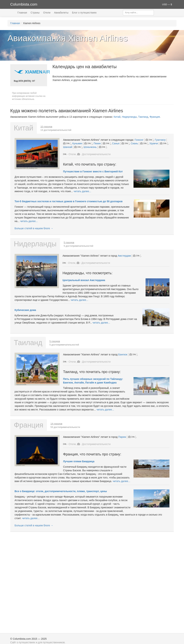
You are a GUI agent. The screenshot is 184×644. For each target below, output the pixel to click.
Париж (122, 437)
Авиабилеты (61, 13)
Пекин (97, 143)
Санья (116, 143)
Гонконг (139, 140)
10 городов (46, 127)
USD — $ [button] (167, 4)
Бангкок (123, 354)
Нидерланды (129, 117)
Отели (47, 13)
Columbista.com (24, 4)
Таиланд (143, 117)
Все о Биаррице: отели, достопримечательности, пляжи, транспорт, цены (61, 491)
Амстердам (124, 256)
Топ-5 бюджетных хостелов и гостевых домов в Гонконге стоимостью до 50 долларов (69, 201)
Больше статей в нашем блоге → (34, 228)
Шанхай (68, 147)
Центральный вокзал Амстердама (84, 280)
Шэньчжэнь (90, 147)
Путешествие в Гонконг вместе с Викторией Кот (93, 171)
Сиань (134, 143)
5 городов (69, 242)
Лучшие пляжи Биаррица (79, 461)
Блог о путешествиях (84, 13)
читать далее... (82, 191)
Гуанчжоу (160, 140)
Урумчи (154, 143)
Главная (22, 13)
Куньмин (77, 143)
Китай (117, 117)
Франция (155, 117)
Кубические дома (25, 310)
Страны (35, 13)
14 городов (56, 424)
